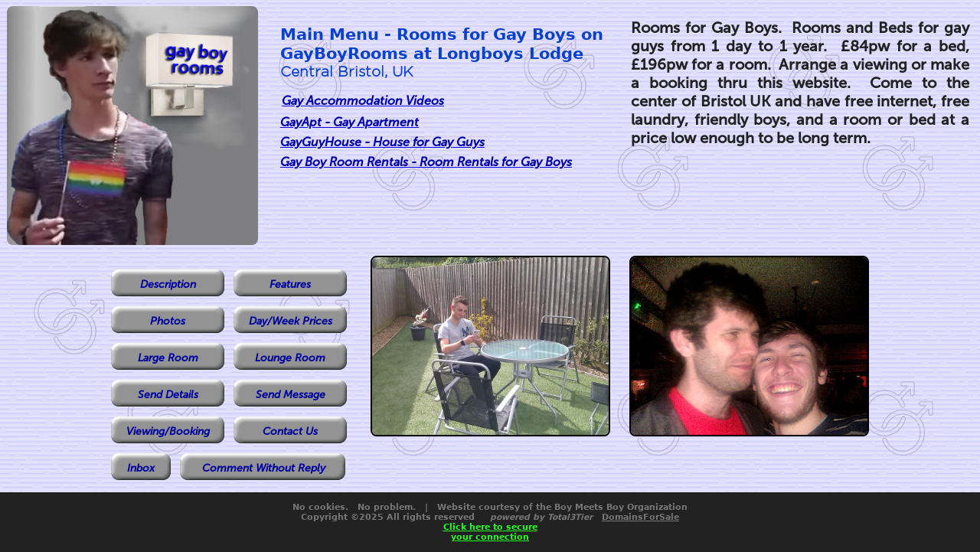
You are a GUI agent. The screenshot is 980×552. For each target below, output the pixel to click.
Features (290, 284)
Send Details (168, 395)
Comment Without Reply (264, 468)
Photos (168, 321)
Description (168, 284)
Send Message (291, 395)
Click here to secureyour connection (490, 532)
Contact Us (290, 431)
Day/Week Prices (291, 321)
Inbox (141, 468)
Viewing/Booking (168, 431)
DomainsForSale (640, 517)
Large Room (168, 358)
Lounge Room (290, 358)
